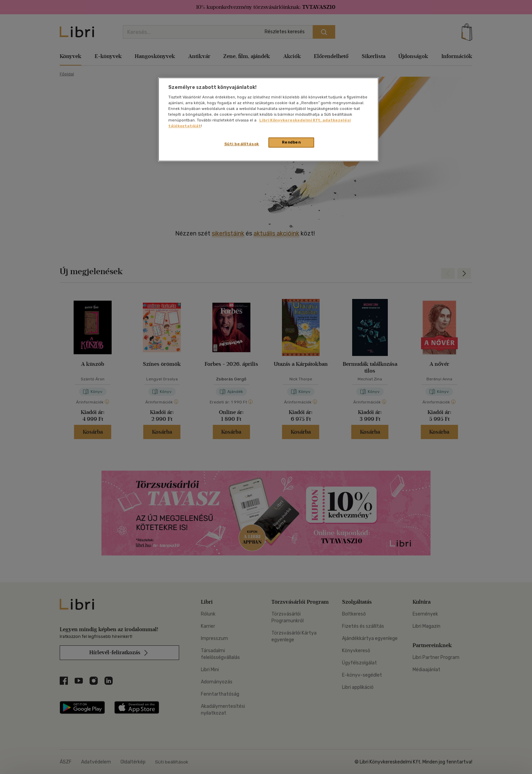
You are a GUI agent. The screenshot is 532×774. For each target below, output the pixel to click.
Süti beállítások (242, 144)
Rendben (291, 142)
